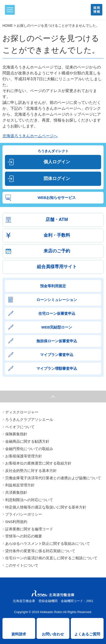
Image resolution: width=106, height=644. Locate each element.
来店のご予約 (57, 251)
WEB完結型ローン (57, 327)
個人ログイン (57, 162)
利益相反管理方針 (20, 485)
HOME (8, 26)
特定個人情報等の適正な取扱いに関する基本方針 (46, 507)
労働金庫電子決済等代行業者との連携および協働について (53, 478)
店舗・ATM (57, 219)
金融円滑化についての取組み (29, 449)
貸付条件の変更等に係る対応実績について (40, 551)
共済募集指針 (16, 493)
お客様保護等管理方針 (24, 456)
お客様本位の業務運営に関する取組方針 (38, 463)
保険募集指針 (16, 434)
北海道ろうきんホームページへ (30, 136)
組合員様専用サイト (57, 267)
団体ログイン (57, 178)
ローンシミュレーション (57, 300)
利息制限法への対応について (29, 500)
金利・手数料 (57, 235)
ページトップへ (53, 397)
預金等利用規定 (53, 286)
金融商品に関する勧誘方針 (27, 441)
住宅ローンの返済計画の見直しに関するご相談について (51, 558)
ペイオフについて (20, 427)
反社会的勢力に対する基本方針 (31, 471)
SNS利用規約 (16, 522)
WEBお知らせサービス (57, 198)
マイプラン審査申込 (57, 355)
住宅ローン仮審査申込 (57, 313)
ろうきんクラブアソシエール (29, 420)
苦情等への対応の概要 (24, 536)
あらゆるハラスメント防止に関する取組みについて (48, 544)
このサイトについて (22, 565)
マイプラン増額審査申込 (57, 368)
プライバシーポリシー (24, 514)
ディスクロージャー (22, 412)
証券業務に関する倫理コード (29, 529)
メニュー (9, 10)
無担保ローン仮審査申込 (57, 341)
